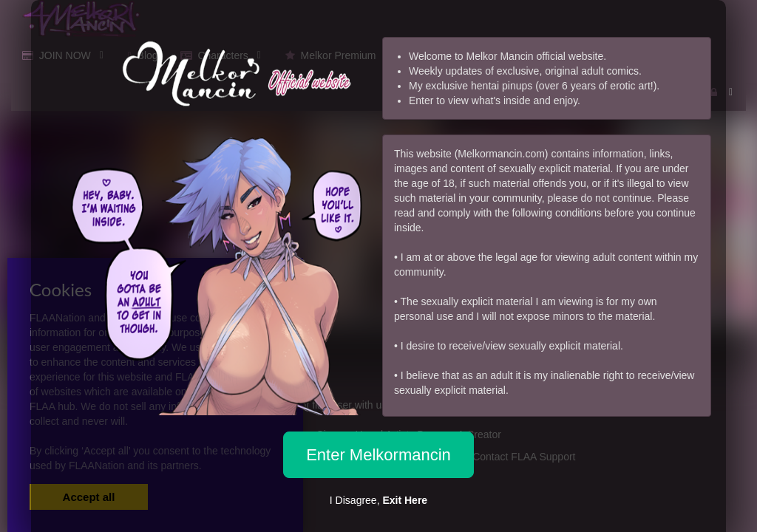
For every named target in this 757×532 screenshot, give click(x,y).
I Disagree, (378, 500)
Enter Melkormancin (378, 455)
